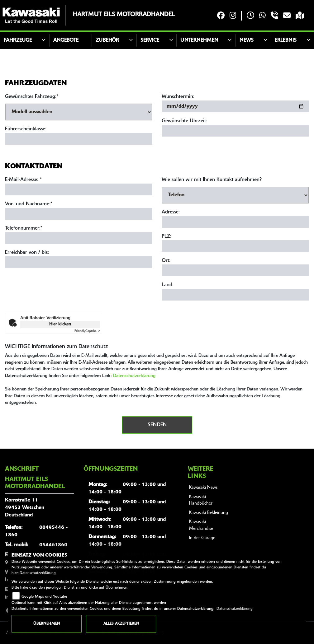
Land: (168, 285)
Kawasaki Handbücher (201, 500)
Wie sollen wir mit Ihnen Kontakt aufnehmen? (212, 180)
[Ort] (235, 270)
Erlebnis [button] (286, 40)
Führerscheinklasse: (26, 129)
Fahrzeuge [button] (18, 40)
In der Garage (202, 538)
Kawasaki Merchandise (201, 525)
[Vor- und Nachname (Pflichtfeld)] (79, 214)
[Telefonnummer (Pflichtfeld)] (79, 238)
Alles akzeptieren (121, 624)
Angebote (66, 40)
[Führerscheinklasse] (79, 139)
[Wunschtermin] (235, 106)
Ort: (166, 261)
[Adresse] (235, 222)
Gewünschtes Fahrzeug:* (32, 97)
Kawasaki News (203, 488)
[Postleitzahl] (235, 246)
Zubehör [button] (107, 40)
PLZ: (167, 236)
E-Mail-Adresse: (23, 180)
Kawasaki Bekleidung (209, 513)
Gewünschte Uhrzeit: (184, 121)
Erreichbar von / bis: (27, 253)
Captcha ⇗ (87, 331)
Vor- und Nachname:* (29, 204)
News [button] (247, 40)
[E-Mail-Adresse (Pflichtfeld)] (79, 189)
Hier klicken (60, 324)
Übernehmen (47, 624)
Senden (157, 425)
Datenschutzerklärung (134, 376)
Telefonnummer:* (24, 228)
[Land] (235, 295)
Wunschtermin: (178, 97)
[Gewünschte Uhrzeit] (235, 131)
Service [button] (150, 40)
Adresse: (171, 212)
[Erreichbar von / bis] (79, 262)
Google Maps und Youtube (44, 597)
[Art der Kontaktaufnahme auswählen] (235, 195)
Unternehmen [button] (199, 40)
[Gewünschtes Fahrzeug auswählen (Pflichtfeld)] (79, 112)
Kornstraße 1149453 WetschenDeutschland (25, 508)
